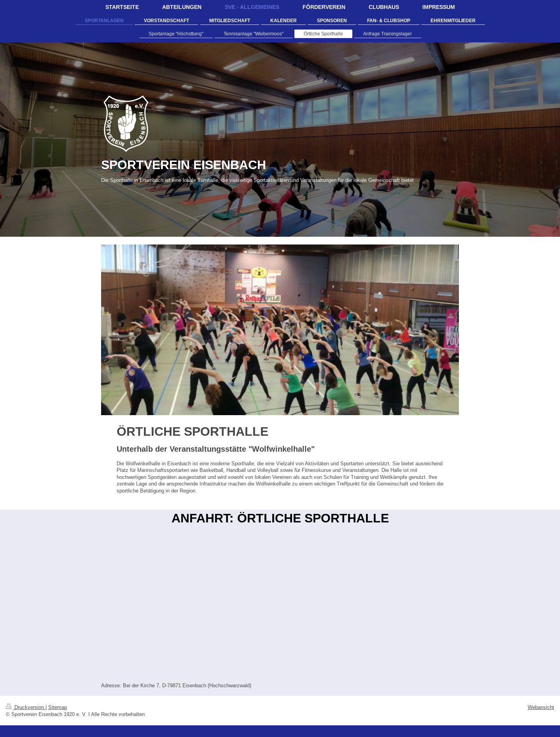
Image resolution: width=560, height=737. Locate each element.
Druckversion (26, 707)
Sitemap (58, 707)
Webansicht (541, 707)
